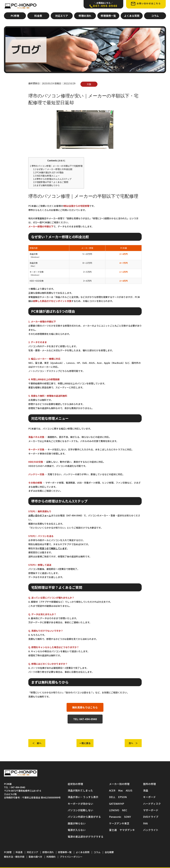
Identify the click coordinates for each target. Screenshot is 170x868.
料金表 (38, 16)
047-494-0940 (103, 5)
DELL (112, 797)
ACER (112, 790)
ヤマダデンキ (127, 830)
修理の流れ (85, 16)
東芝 (127, 823)
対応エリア (62, 16)
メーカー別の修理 (119, 784)
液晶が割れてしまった (80, 790)
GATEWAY (115, 804)
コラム (155, 16)
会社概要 (109, 852)
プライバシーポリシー (71, 857)
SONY (127, 817)
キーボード (149, 797)
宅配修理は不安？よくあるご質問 (51, 182)
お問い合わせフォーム (40, 515)
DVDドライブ (151, 817)
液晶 (146, 790)
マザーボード (151, 810)
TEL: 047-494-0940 (85, 719)
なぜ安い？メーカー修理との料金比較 (53, 169)
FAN (145, 823)
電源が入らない (77, 830)
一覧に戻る (85, 743)
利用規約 (51, 857)
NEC (125, 810)
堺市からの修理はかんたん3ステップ (52, 179)
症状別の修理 (75, 784)
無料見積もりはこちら (85, 707)
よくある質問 (132, 16)
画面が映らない (77, 823)
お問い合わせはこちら (146, 4)
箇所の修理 (149, 784)
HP (122, 804)
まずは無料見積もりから (46, 185)
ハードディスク (152, 804)
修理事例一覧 (108, 16)
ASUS (129, 790)
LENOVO (114, 810)
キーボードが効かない (80, 804)
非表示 (61, 161)
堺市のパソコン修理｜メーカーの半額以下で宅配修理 (56, 166)
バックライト (151, 830)
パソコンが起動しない (80, 810)
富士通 (113, 830)
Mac (121, 790)
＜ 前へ (37, 743)
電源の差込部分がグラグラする (86, 837)
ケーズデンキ (117, 823)
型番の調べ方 (35, 857)
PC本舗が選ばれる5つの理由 (48, 172)
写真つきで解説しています (53, 548)
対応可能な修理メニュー (46, 176)
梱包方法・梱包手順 (14, 857)
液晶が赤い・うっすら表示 (83, 797)
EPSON (122, 797)
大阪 (89, 84)
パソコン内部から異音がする (84, 817)
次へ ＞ (133, 743)
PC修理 (15, 16)
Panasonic (115, 817)
